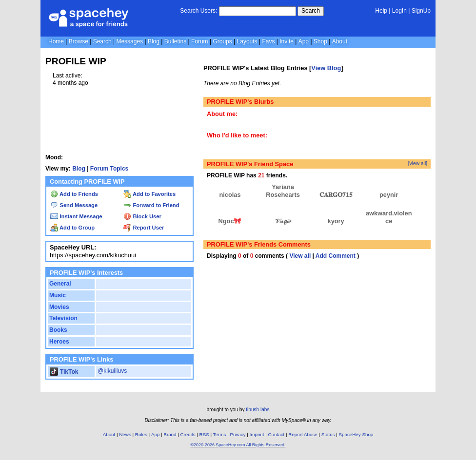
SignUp (421, 11)
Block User (142, 216)
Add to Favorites (149, 194)
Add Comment (336, 256)
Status (328, 434)
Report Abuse (303, 434)
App (304, 41)
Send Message (74, 205)
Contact (277, 434)
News (125, 434)
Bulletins (175, 41)
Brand (170, 434)
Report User (144, 228)
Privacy (238, 434)
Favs (268, 41)
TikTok (64, 372)
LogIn (399, 11)
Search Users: (198, 11)
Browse (79, 41)
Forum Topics (109, 169)
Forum (200, 41)
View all (300, 256)
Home (56, 41)
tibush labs (258, 410)
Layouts (247, 41)
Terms (220, 434)
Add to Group (72, 228)
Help (381, 11)
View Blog (326, 68)
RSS (204, 434)
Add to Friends (74, 194)
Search (311, 11)
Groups (222, 41)
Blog (154, 41)
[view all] (418, 163)
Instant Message (76, 216)
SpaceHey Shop (356, 434)
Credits (188, 434)
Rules (141, 434)
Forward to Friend (151, 205)
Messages (129, 41)
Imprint (257, 434)
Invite (287, 41)
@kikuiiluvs (112, 371)
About (340, 41)
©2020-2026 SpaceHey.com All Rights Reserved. (238, 445)
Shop (320, 41)
